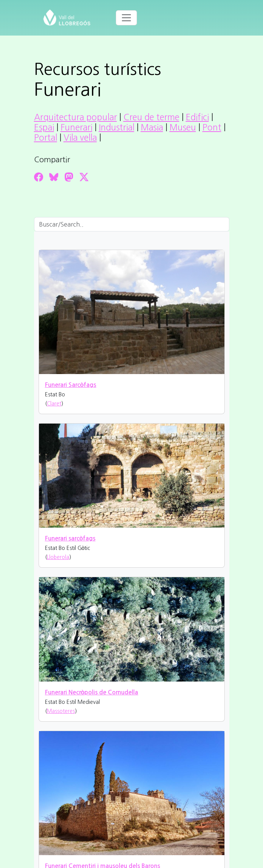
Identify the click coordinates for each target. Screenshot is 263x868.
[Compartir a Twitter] (84, 177)
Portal (46, 138)
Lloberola (58, 557)
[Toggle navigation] (126, 18)
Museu (183, 127)
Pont (212, 127)
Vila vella (80, 138)
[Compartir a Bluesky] (54, 177)
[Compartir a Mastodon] (69, 177)
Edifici (197, 117)
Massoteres (61, 711)
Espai (44, 127)
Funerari (76, 127)
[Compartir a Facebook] (39, 177)
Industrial (117, 127)
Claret (54, 404)
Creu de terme (151, 117)
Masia (152, 127)
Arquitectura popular (75, 117)
